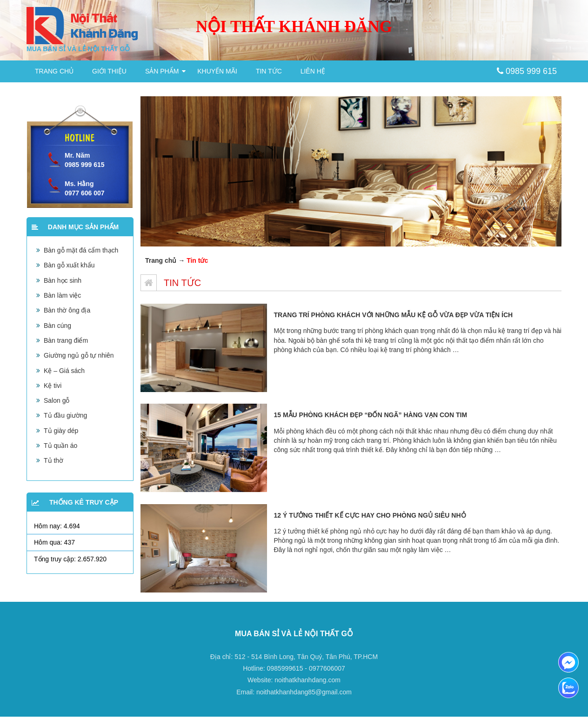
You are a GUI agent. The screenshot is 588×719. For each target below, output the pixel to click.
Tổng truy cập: (56, 559)
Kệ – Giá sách (64, 371)
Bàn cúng (57, 326)
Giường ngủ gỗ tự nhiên (79, 355)
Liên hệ (313, 71)
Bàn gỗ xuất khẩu (69, 265)
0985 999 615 (527, 71)
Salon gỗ (57, 400)
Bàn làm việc (62, 295)
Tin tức (269, 71)
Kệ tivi (53, 386)
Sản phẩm (162, 71)
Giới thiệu (109, 71)
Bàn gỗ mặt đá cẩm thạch (81, 250)
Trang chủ (54, 71)
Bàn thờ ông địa (67, 310)
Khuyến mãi (217, 71)
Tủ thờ (53, 460)
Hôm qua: (49, 542)
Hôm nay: (49, 526)
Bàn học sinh (63, 280)
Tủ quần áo (60, 446)
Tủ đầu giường (65, 415)
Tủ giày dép (61, 431)
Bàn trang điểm (66, 340)
